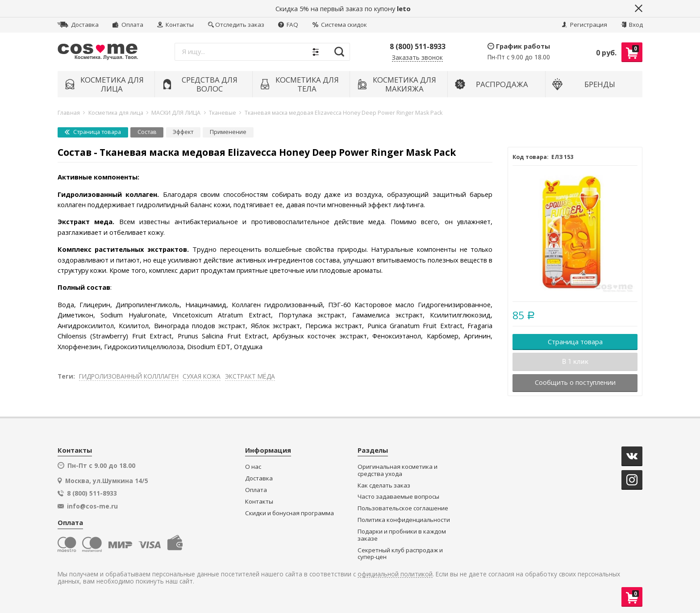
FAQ (288, 25)
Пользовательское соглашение (403, 508)
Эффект (183, 132)
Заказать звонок (417, 58)
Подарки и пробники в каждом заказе (402, 535)
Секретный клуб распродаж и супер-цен (400, 554)
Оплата (128, 25)
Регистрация (584, 25)
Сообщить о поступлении (575, 382)
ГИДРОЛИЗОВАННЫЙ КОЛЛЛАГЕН (129, 376)
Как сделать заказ (384, 486)
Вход (632, 25)
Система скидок (340, 25)
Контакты (175, 25)
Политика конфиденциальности (404, 520)
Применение (228, 132)
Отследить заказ (236, 25)
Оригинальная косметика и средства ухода (398, 470)
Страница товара (93, 132)
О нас (253, 467)
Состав (147, 132)
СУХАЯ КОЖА (202, 376)
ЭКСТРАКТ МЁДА (250, 376)
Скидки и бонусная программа (290, 513)
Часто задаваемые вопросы (398, 497)
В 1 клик (575, 362)
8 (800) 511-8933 (418, 46)
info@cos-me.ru (92, 506)
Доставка (78, 25)
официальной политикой (395, 574)
